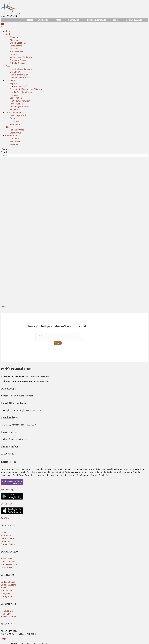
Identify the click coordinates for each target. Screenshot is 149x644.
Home (30, 20)
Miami (4, 588)
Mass (60, 20)
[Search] (58, 335)
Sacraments (75, 20)
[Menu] (2, 24)
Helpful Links (7, 611)
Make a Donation (9, 617)
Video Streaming (8, 562)
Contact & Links (135, 20)
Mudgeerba (6, 593)
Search (4, 152)
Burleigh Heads (8, 582)
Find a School (7, 614)
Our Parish (44, 20)
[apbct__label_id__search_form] (59, 339)
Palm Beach (6, 591)
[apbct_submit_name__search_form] (58, 343)
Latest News (7, 567)
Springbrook (7, 596)
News (117, 20)
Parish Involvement (98, 20)
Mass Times (6, 559)
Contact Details (8, 544)
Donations (6, 541)
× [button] (2, 26)
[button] (2, 639)
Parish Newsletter (9, 565)
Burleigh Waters (8, 585)
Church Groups (8, 538)
